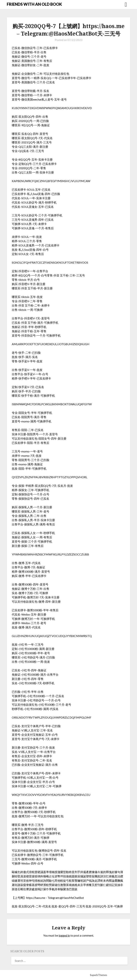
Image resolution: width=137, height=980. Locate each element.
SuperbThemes (99, 975)
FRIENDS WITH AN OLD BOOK (34, 4)
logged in (64, 935)
